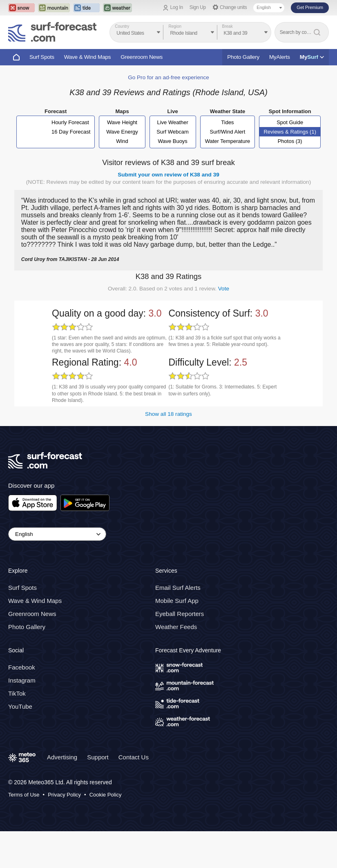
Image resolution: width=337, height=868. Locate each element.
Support (98, 757)
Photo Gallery (243, 57)
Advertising (62, 757)
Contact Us (134, 757)
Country (122, 26)
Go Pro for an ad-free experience (168, 77)
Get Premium (310, 7)
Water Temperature (228, 141)
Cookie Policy (106, 795)
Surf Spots (42, 57)
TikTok (17, 693)
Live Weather (172, 122)
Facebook (22, 667)
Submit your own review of (168, 175)
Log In (177, 7)
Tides (227, 122)
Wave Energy (122, 132)
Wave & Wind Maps (88, 57)
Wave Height (122, 122)
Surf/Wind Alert (228, 132)
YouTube (20, 706)
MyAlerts (280, 57)
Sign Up (198, 7)
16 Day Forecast (71, 132)
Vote (224, 289)
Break (228, 26)
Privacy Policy (64, 795)
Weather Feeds (176, 627)
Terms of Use (24, 795)
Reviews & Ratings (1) (290, 132)
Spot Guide (290, 122)
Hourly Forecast (70, 122)
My (312, 57)
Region (175, 26)
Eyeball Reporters (180, 614)
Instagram (22, 680)
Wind (122, 141)
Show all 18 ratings (168, 414)
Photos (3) (290, 141)
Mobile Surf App (177, 601)
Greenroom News (142, 57)
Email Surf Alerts (178, 588)
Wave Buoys (173, 141)
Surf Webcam (173, 132)
